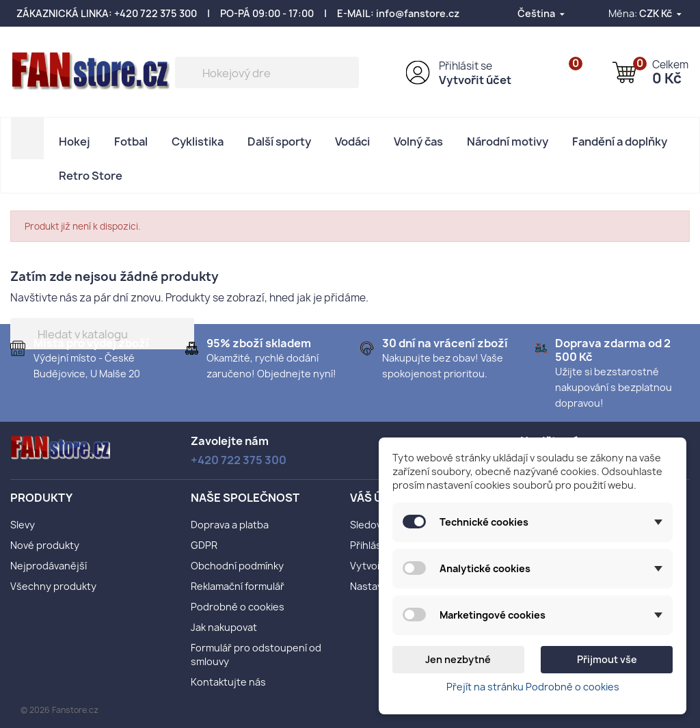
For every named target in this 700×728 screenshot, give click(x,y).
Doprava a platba (230, 525)
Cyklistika (198, 141)
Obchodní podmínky (237, 566)
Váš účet (377, 498)
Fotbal (131, 141)
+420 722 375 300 (156, 13)
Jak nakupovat (224, 627)
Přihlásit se (466, 66)
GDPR (204, 545)
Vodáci (352, 141)
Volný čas (418, 141)
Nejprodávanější (49, 566)
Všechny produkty (53, 586)
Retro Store (91, 176)
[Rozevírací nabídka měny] (661, 13)
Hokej (75, 141)
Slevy (23, 525)
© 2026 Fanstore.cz (59, 710)
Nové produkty (45, 545)
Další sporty (279, 141)
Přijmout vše (607, 659)
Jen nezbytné (458, 659)
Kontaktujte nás (228, 682)
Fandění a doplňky (620, 141)
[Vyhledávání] (267, 72)
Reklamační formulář (238, 586)
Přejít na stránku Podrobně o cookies (533, 687)
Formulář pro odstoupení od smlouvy (256, 655)
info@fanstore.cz (418, 13)
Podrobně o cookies (238, 607)
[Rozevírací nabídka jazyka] (542, 13)
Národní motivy (508, 141)
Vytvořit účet (475, 80)
